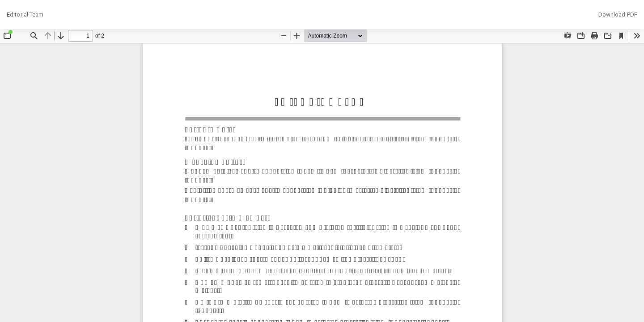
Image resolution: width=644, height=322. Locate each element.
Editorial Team (25, 15)
